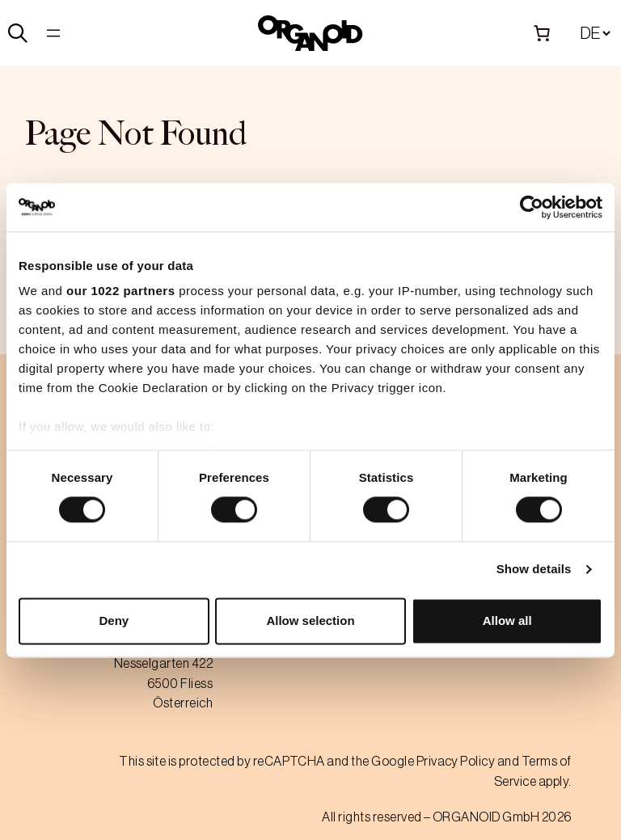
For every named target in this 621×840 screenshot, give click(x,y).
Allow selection (310, 621)
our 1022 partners (120, 291)
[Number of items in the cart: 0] (542, 33)
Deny (114, 621)
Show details (534, 570)
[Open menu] (53, 33)
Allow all (507, 621)
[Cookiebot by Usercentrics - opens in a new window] (532, 207)
